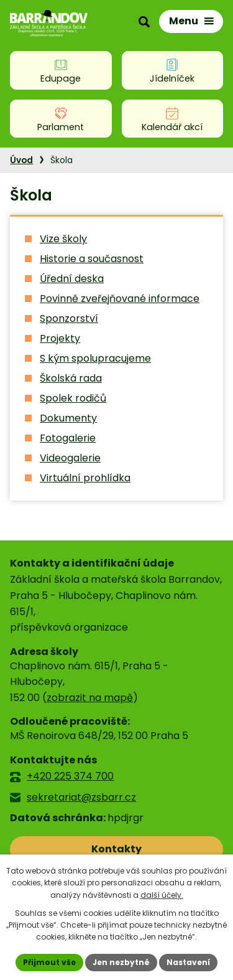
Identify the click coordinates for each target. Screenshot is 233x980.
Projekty (60, 338)
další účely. (162, 895)
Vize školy (63, 239)
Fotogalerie (68, 438)
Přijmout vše (49, 962)
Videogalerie (70, 458)
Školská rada (71, 378)
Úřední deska (72, 279)
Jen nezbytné (121, 962)
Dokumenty (68, 418)
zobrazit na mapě (90, 698)
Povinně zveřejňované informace (120, 299)
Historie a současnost (92, 259)
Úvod (21, 160)
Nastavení (188, 962)
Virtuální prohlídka (85, 478)
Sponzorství (69, 318)
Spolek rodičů (73, 398)
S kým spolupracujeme (95, 358)
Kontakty (116, 849)
